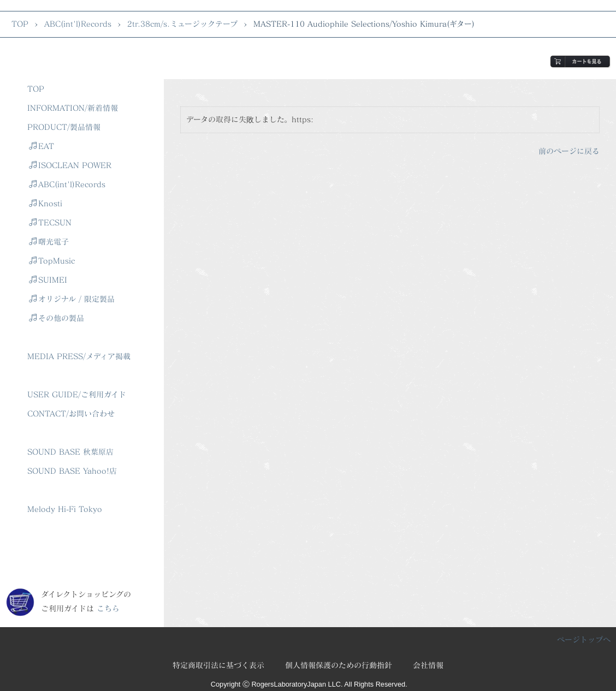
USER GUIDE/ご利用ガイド (77, 394)
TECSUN (50, 222)
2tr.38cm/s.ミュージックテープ (182, 24)
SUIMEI (48, 280)
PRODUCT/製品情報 (64, 127)
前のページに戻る (569, 151)
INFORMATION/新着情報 (73, 108)
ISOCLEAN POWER (70, 165)
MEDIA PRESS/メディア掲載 (79, 356)
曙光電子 (49, 242)
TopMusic (52, 261)
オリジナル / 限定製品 (72, 299)
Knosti (46, 203)
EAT (42, 146)
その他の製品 (57, 318)
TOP (20, 24)
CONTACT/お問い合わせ (71, 413)
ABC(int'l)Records (78, 24)
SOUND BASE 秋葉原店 (70, 452)
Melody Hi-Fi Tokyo (65, 509)
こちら (108, 608)
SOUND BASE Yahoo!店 (72, 471)
